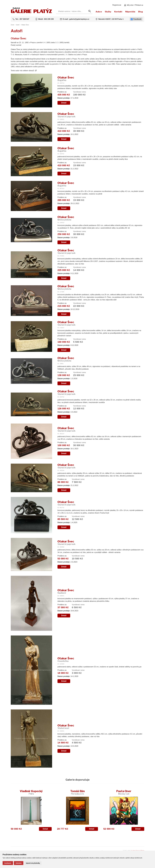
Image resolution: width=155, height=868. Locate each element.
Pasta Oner (124, 792)
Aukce (99, 12)
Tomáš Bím (77, 792)
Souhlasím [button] (8, 863)
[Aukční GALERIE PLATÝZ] (31, 13)
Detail (64, 103)
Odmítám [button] (19, 863)
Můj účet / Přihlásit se (134, 5)
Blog (140, 12)
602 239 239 (49, 19)
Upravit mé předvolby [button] (33, 863)
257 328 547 (24, 19)
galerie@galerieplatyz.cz (79, 19)
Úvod (12, 25)
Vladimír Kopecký (31, 792)
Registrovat (117, 5)
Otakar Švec (25, 25)
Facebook (136, 19)
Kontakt (118, 12)
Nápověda (130, 12)
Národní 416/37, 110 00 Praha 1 (111, 19)
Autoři (18, 25)
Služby (108, 12)
